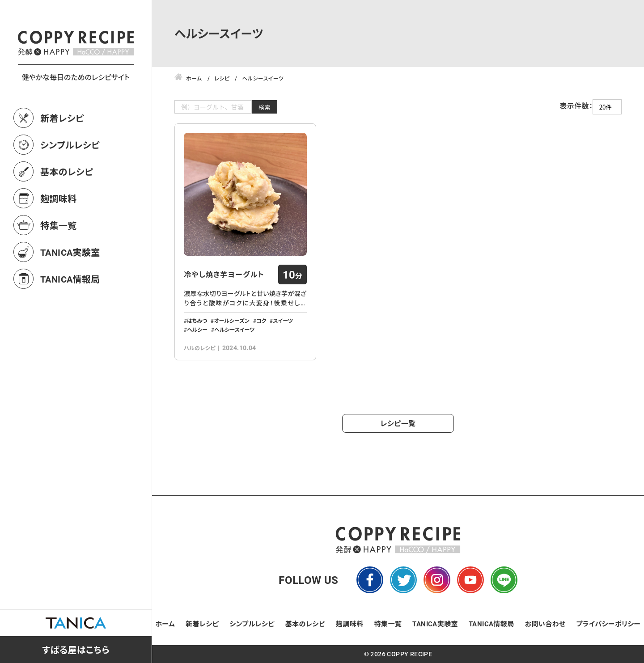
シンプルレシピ (70, 184)
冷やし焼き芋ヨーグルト (224, 274)
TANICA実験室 (70, 291)
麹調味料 (59, 238)
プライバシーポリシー (608, 624)
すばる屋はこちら (76, 650)
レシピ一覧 (398, 423)
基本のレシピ (67, 211)
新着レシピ (62, 157)
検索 (265, 107)
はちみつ (197, 321)
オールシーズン (231, 321)
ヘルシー (197, 329)
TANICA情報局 (70, 318)
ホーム (165, 624)
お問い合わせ (545, 624)
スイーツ (283, 321)
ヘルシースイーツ (235, 329)
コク (261, 321)
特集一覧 (59, 265)
